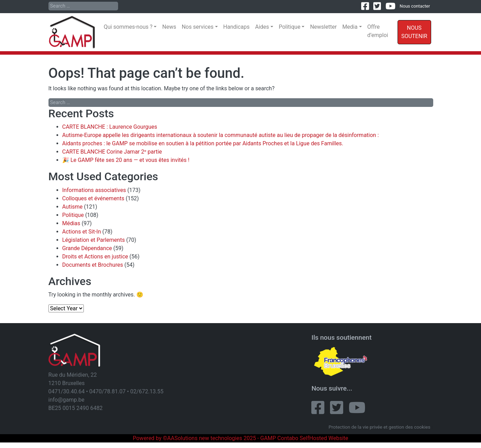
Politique (290, 27)
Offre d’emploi (378, 31)
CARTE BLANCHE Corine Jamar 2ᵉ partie (112, 152)
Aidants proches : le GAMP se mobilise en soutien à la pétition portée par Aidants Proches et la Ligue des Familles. (203, 143)
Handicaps (237, 27)
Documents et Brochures (93, 265)
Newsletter (323, 27)
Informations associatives (94, 190)
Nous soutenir (414, 32)
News (169, 27)
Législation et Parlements (94, 240)
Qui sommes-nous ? (128, 27)
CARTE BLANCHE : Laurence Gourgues (110, 127)
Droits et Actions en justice (95, 257)
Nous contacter (415, 6)
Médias (71, 223)
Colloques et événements (93, 198)
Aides (262, 27)
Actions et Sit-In (82, 232)
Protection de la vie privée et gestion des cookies (380, 427)
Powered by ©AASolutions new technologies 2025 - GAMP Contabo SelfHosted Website (240, 438)
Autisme (73, 207)
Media (350, 27)
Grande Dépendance (87, 248)
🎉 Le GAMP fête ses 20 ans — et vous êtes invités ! (126, 160)
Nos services (198, 27)
